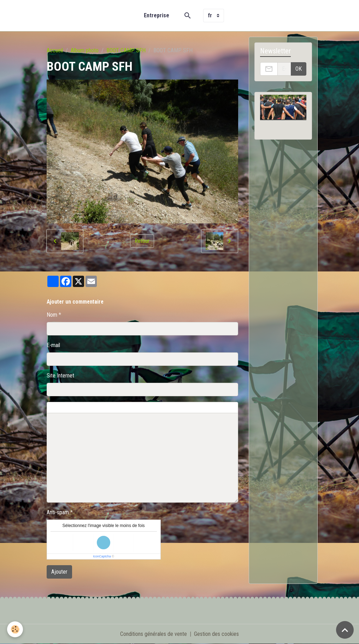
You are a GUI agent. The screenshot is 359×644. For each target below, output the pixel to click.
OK (299, 69)
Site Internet (60, 376)
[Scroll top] (345, 630)
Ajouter (59, 572)
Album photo (85, 50)
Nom (52, 315)
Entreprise (157, 15)
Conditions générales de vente (154, 634)
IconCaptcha (102, 556)
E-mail (53, 345)
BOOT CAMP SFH (126, 50)
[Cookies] (15, 629)
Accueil (55, 50)
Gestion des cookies (216, 634)
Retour (142, 241)
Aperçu (217, 408)
